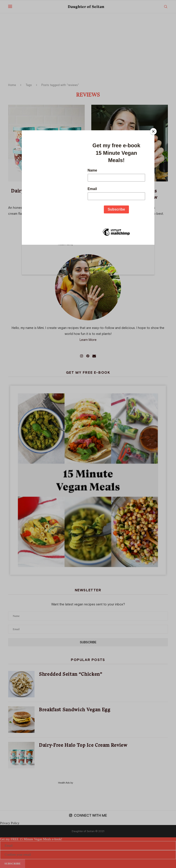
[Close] (153, 131)
